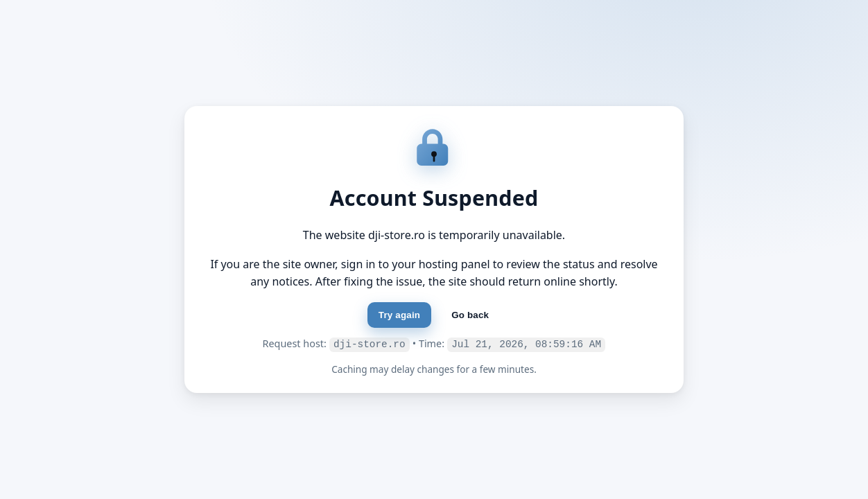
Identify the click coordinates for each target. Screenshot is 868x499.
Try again (399, 316)
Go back (470, 316)
